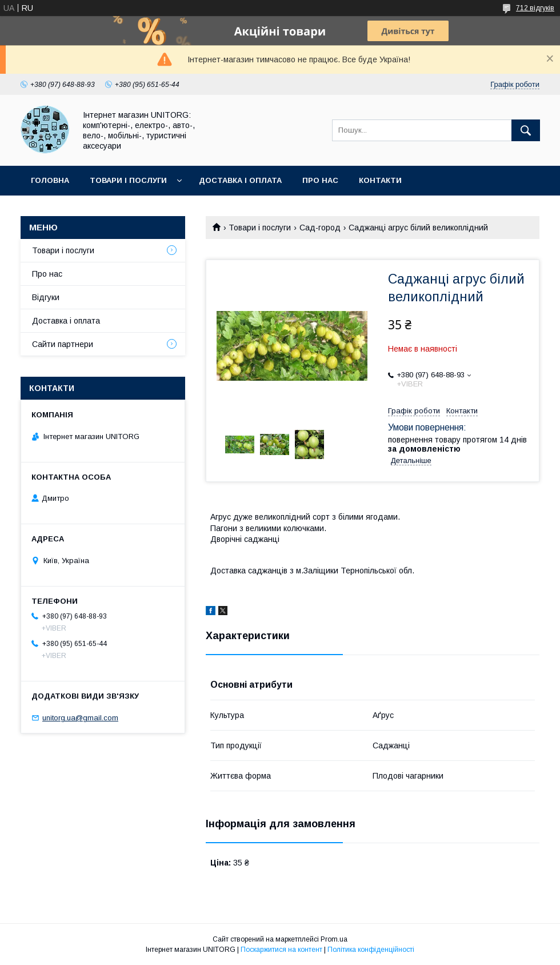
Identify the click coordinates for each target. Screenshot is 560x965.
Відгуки (46, 297)
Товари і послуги (128, 180)
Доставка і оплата (240, 180)
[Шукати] (526, 130)
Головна (50, 180)
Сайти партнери (63, 344)
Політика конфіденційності (371, 950)
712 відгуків (535, 8)
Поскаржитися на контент (281, 950)
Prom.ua (334, 939)
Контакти (380, 180)
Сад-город (320, 228)
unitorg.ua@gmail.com (80, 718)
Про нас (320, 180)
